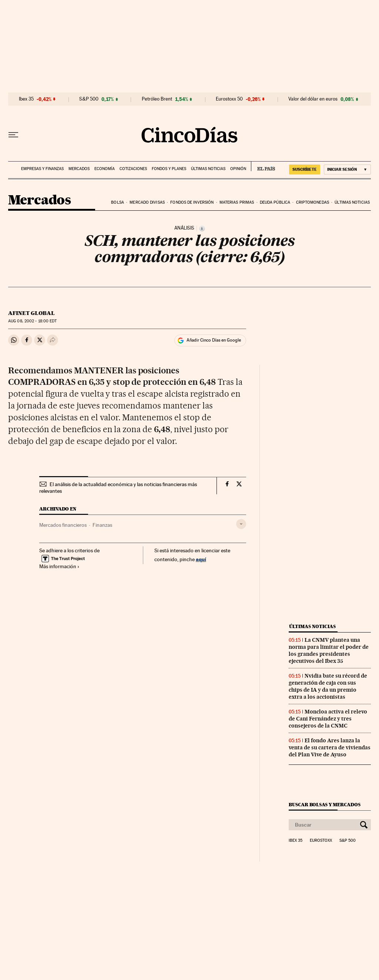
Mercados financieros (63, 525)
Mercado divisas (147, 202)
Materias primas (237, 202)
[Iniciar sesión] (347, 169)
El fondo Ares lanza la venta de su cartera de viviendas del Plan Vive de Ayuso (330, 747)
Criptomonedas (313, 202)
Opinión (238, 169)
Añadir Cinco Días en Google (214, 340)
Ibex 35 (26, 99)
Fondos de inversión (192, 202)
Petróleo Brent (157, 99)
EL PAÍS (263, 166)
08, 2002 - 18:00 (32, 321)
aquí (201, 559)
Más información (59, 566)
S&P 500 (89, 99)
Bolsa (118, 202)
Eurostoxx (321, 841)
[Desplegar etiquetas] (241, 524)
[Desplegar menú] (13, 135)
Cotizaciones (133, 169)
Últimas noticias (208, 169)
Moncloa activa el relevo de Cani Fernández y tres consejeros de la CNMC (328, 719)
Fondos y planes (169, 169)
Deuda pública (275, 202)
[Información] (202, 228)
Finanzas (102, 525)
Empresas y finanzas (42, 169)
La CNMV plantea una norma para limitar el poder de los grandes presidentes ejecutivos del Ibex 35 (329, 650)
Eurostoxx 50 (229, 99)
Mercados (79, 169)
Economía (105, 169)
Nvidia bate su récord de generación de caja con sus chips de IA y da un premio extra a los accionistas (328, 686)
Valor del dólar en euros (313, 99)
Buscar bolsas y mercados (324, 805)
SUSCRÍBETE (305, 169)
